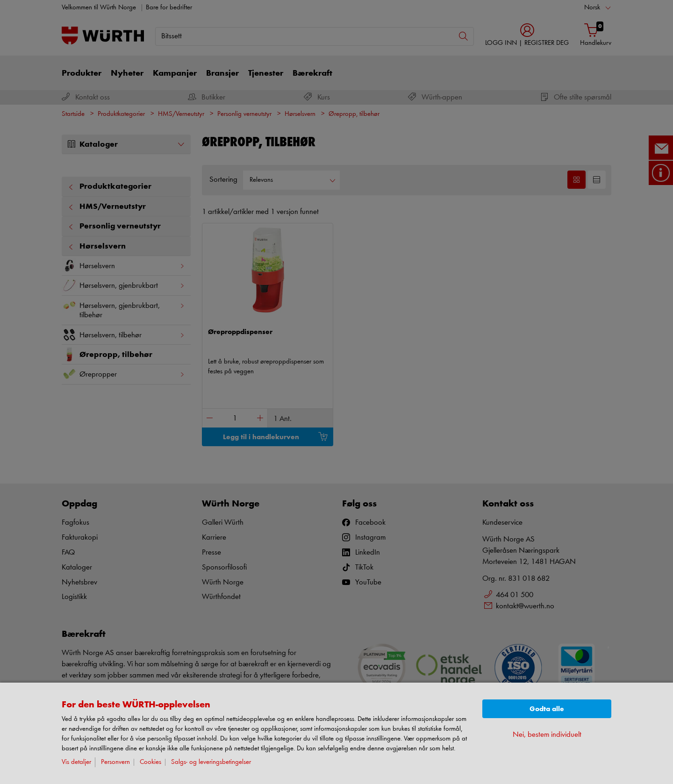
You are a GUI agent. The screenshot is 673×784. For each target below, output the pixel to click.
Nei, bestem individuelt (547, 735)
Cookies (150, 762)
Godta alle (547, 709)
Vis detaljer (76, 762)
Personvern (115, 762)
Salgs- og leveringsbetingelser (211, 762)
